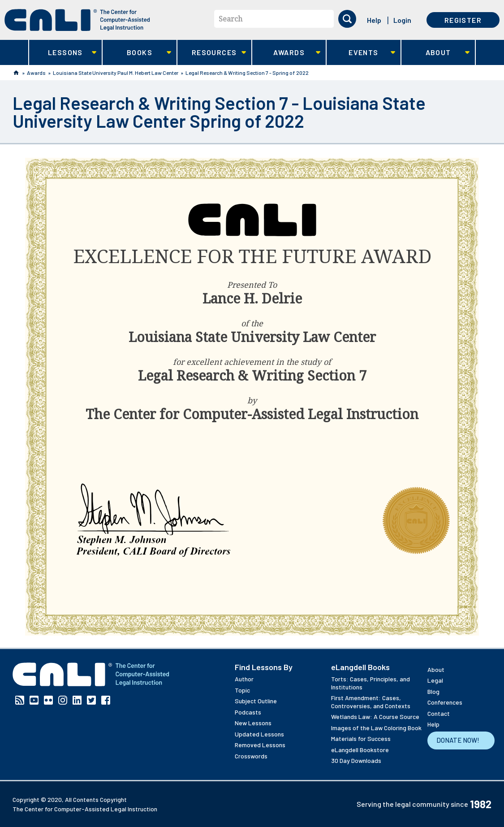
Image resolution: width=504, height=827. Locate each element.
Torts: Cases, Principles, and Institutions (370, 683)
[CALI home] (77, 20)
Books (137, 53)
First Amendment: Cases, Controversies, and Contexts (371, 702)
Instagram (63, 700)
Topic (242, 690)
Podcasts (248, 712)
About (436, 53)
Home (16, 73)
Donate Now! (458, 740)
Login (402, 20)
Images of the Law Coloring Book (376, 728)
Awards (286, 53)
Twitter (91, 700)
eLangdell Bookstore (360, 750)
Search (230, 19)
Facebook (106, 700)
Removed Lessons (260, 745)
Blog (433, 691)
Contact (439, 713)
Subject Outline (256, 701)
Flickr (48, 700)
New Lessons (253, 723)
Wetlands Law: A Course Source (375, 717)
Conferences (445, 702)
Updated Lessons (259, 734)
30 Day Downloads (356, 760)
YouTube (34, 700)
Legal (435, 680)
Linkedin (77, 700)
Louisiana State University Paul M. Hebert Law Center (116, 73)
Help (374, 20)
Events (361, 53)
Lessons (63, 53)
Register (463, 20)
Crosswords (251, 756)
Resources (212, 53)
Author (244, 679)
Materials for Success (361, 738)
